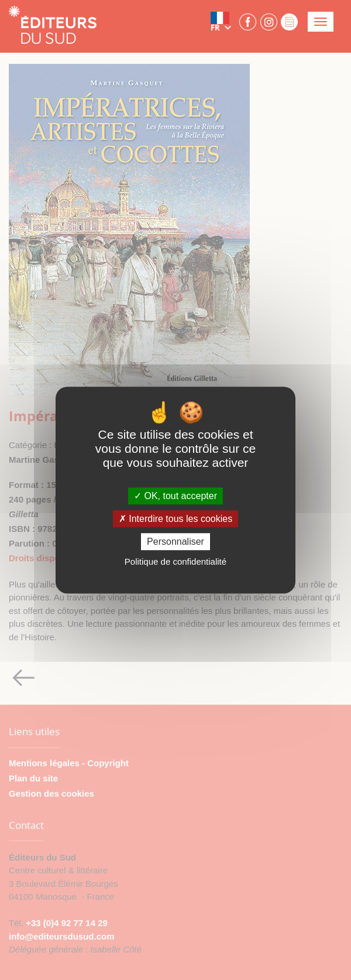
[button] (223, 22)
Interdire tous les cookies (175, 519)
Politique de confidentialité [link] (175, 561)
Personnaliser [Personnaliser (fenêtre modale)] (175, 542)
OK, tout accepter (175, 496)
